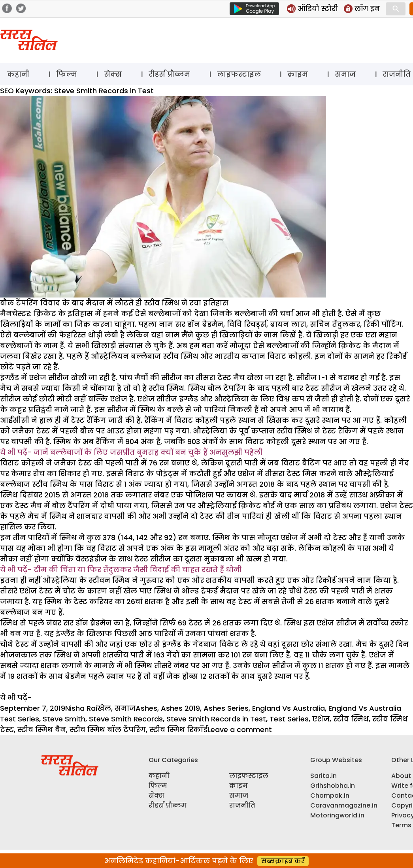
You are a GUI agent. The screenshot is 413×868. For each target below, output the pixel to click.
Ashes (146, 708)
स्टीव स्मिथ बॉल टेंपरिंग (108, 730)
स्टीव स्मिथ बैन (42, 730)
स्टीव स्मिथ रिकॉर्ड (178, 730)
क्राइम (298, 74)
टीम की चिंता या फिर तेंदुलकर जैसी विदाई (102, 570)
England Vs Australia (289, 708)
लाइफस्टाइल (239, 74)
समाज (345, 74)
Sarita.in (323, 776)
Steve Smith (64, 719)
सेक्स (113, 74)
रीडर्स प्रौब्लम (169, 74)
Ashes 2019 (180, 708)
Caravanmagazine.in (344, 805)
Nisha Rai (81, 708)
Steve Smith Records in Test (216, 719)
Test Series (289, 719)
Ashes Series (226, 708)
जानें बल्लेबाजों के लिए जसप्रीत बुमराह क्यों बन (111, 452)
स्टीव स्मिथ (351, 719)
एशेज (321, 719)
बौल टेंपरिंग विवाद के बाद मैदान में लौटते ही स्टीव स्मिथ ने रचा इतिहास (114, 303)
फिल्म (67, 74)
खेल (104, 708)
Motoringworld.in (337, 815)
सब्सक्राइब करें (283, 861)
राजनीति (242, 805)
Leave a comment (240, 730)
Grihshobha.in (333, 786)
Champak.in (330, 796)
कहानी (18, 74)
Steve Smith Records (126, 719)
